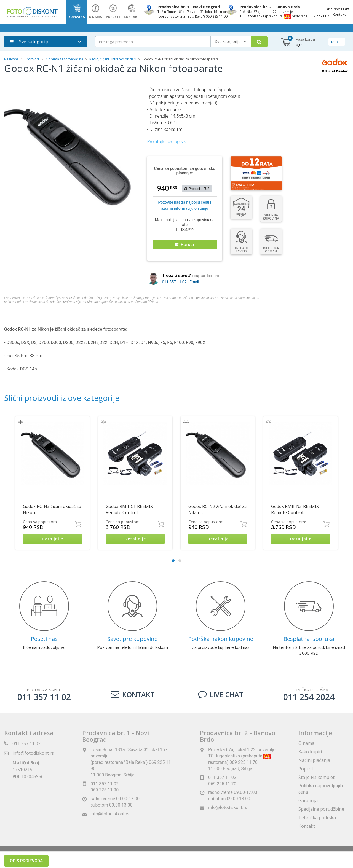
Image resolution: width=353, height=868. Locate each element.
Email (194, 282)
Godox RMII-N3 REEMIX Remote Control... (295, 510)
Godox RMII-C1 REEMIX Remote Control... (129, 510)
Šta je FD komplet (316, 777)
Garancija (308, 800)
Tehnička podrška (317, 818)
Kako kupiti (310, 752)
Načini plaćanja (314, 760)
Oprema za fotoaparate (65, 59)
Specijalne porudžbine (321, 809)
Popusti (306, 769)
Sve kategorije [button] (30, 41)
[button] (134, 92)
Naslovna (11, 59)
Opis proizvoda (26, 316)
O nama (306, 743)
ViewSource (227, 857)
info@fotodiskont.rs (33, 753)
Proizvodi (33, 59)
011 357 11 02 (338, 9)
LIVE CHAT (221, 694)
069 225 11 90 (105, 790)
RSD (335, 42)
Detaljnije (53, 539)
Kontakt (339, 14)
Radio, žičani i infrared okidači (113, 59)
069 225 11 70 (222, 784)
